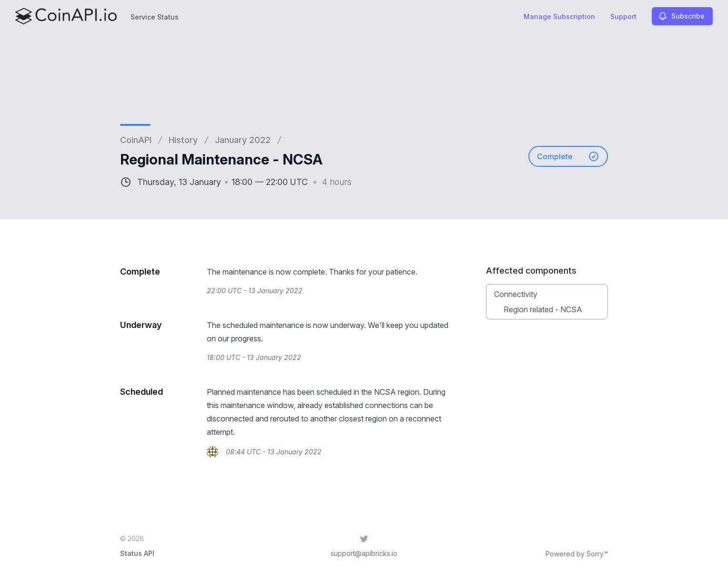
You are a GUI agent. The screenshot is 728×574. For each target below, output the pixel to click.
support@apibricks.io (364, 553)
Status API (137, 553)
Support (623, 16)
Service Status (155, 17)
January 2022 (243, 140)
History (183, 140)
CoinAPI (136, 140)
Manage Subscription (559, 16)
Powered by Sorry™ (577, 554)
